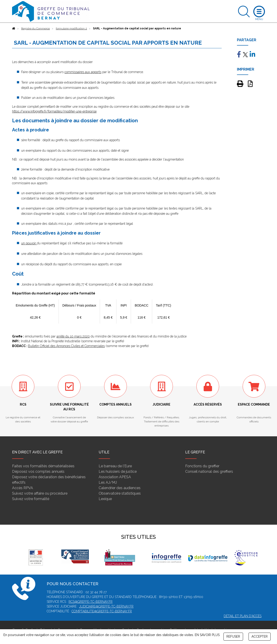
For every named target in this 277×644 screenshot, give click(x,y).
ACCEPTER (260, 636)
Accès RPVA (23, 488)
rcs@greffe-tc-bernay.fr (91, 602)
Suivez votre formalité (31, 499)
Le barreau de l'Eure (115, 466)
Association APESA (115, 477)
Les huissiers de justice (118, 471)
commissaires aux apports (83, 72)
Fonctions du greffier (202, 466)
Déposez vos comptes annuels (38, 471)
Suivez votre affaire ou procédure (40, 493)
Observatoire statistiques (120, 493)
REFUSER (233, 636)
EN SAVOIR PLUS (207, 635)
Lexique (105, 499)
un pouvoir (29, 243)
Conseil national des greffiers (209, 471)
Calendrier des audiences (120, 488)
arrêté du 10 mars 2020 (73, 336)
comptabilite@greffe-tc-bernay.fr (102, 611)
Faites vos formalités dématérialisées (43, 466)
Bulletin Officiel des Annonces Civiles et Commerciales (66, 346)
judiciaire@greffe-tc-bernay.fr (106, 606)
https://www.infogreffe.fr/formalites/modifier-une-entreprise (54, 111)
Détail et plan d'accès (243, 616)
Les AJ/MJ (108, 482)
